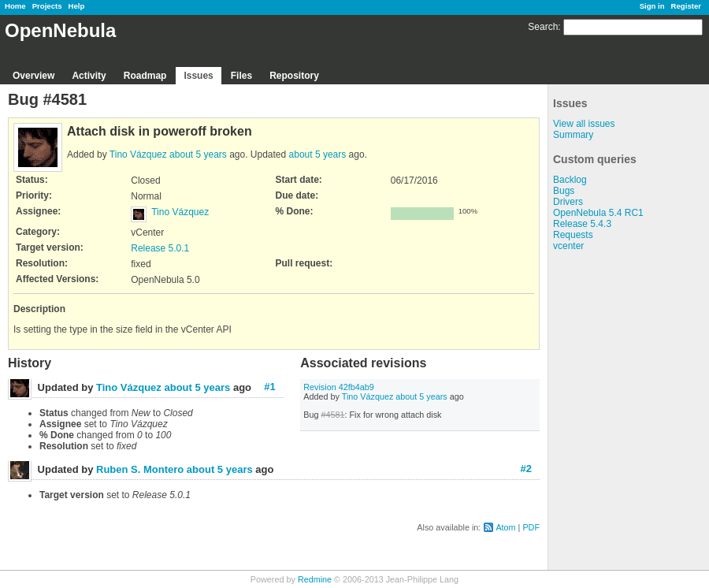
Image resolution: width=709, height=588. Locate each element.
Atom (505, 527)
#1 (269, 387)
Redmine (315, 579)
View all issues (584, 124)
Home (15, 6)
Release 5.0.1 (160, 248)
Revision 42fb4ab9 (338, 387)
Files (241, 76)
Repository (294, 76)
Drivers (568, 202)
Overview (33, 76)
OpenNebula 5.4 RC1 (598, 213)
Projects (47, 6)
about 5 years (198, 154)
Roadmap (145, 76)
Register (686, 6)
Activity (89, 76)
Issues (198, 76)
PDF (531, 527)
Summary (573, 135)
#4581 (332, 415)
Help (77, 6)
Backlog (570, 180)
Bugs (564, 191)
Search (543, 27)
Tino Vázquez (138, 154)
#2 (526, 469)
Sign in (652, 6)
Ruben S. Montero (140, 469)
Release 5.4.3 (582, 224)
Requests (573, 235)
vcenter (568, 246)
